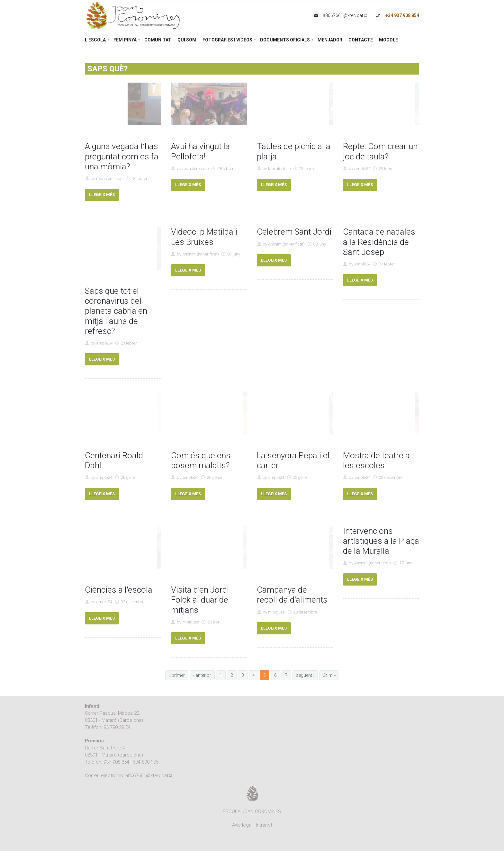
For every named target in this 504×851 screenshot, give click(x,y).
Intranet (264, 825)
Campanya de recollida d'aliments (292, 595)
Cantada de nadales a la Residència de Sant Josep (379, 242)
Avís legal (242, 825)
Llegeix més (102, 195)
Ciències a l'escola (119, 590)
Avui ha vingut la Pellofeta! (200, 151)
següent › (305, 675)
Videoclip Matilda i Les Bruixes (204, 237)
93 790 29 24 (117, 727)
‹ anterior (202, 675)
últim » (329, 675)
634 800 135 (146, 762)
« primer (177, 675)
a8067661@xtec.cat (345, 16)
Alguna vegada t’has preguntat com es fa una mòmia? (122, 156)
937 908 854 (116, 762)
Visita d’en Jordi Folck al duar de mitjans (200, 600)
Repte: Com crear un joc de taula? (380, 151)
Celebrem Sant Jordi (294, 232)
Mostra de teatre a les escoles (376, 460)
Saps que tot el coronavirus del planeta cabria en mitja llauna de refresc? (116, 311)
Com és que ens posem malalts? (201, 460)
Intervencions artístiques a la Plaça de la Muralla (381, 541)
